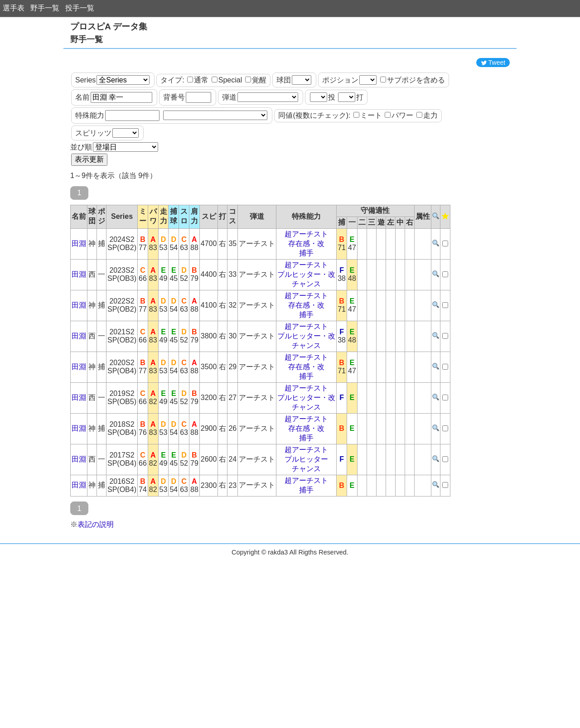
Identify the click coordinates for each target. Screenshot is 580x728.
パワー (399, 156)
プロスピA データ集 (109, 27)
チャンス (306, 325)
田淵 (79, 284)
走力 (427, 156)
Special (227, 121)
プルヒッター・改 (306, 315)
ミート (368, 156)
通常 (198, 121)
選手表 (14, 8)
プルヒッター (306, 500)
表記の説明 (96, 565)
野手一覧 (45, 8)
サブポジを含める (413, 121)
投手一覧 (80, 8)
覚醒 (256, 121)
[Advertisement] (290, 74)
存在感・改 (306, 284)
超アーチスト (306, 275)
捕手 (306, 294)
